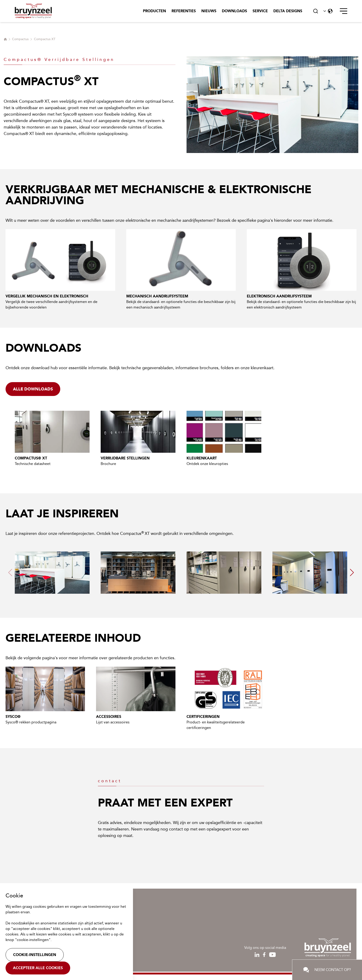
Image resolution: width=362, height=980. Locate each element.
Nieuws (209, 11)
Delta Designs (288, 11)
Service (260, 11)
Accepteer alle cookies (38, 968)
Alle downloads (33, 389)
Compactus (20, 39)
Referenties (184, 11)
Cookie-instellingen (35, 955)
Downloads (234, 11)
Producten (154, 11)
